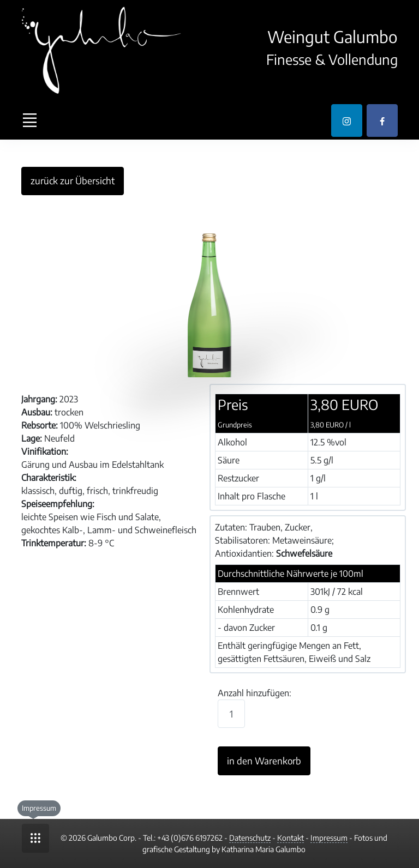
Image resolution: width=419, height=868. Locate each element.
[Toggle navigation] (29, 120)
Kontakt (291, 838)
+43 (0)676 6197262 (190, 838)
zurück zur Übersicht (73, 180)
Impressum (329, 838)
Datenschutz (250, 838)
